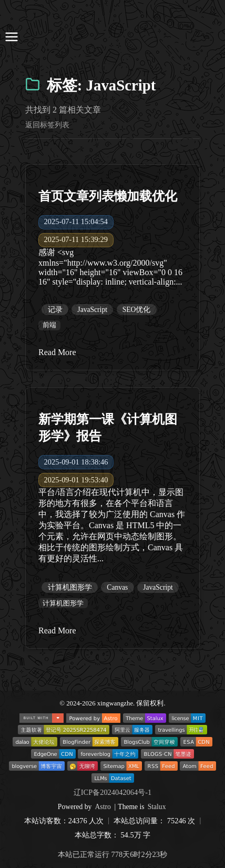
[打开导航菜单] (12, 38)
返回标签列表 (47, 125)
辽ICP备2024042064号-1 (112, 792)
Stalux (157, 807)
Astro (103, 807)
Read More (57, 352)
